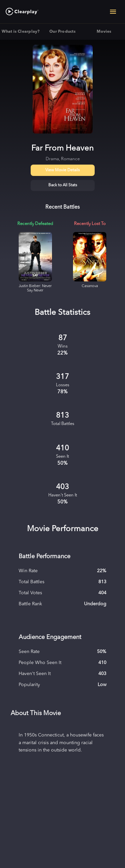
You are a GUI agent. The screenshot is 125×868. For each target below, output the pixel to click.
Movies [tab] (104, 32)
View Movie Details (62, 170)
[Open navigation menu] (113, 12)
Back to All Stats (63, 185)
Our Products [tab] (62, 32)
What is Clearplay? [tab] (21, 32)
